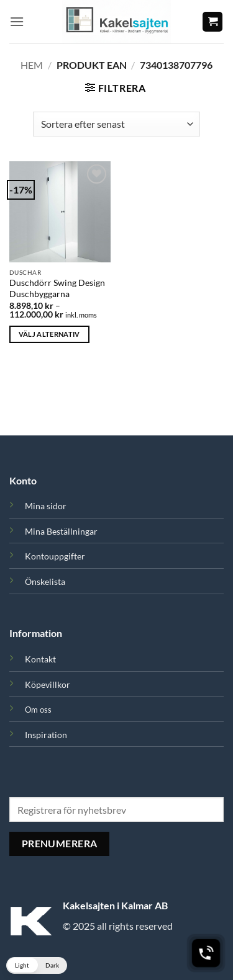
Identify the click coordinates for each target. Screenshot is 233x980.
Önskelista (45, 581)
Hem (32, 65)
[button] (17, 21)
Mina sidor (46, 506)
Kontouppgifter (55, 556)
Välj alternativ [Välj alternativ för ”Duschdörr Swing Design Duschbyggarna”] (49, 334)
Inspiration (46, 735)
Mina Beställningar (61, 531)
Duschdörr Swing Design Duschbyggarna (57, 288)
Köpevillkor (48, 684)
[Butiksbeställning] (116, 124)
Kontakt (40, 659)
